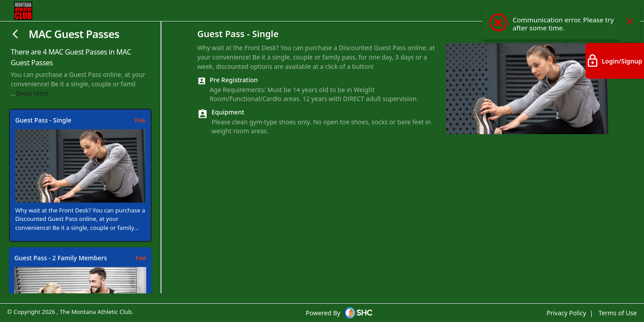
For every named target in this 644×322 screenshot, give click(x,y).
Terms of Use (618, 313)
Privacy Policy (566, 313)
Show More (32, 93)
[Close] (16, 34)
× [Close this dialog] (630, 27)
